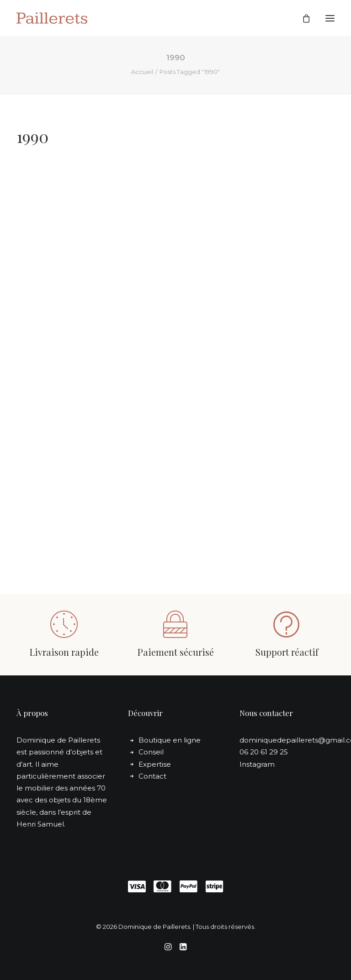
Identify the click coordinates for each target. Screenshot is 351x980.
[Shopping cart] (302, 18)
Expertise (155, 764)
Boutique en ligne (170, 740)
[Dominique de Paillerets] (52, 18)
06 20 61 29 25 (264, 752)
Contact (152, 776)
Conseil (151, 752)
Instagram (257, 764)
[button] (330, 18)
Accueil (142, 72)
